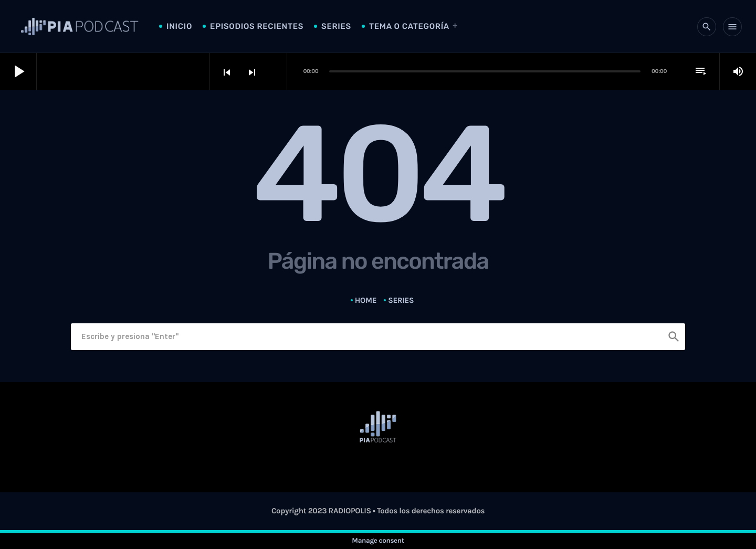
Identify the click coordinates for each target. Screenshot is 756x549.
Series (336, 26)
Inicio (179, 26)
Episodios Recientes (257, 26)
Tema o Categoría (409, 26)
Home (366, 300)
